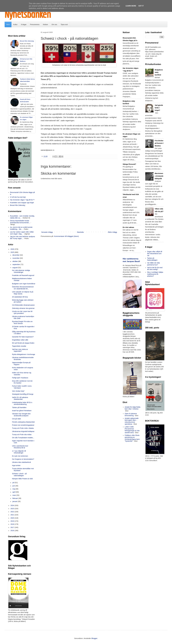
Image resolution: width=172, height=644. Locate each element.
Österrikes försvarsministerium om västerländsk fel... (23, 288)
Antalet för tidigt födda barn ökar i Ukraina (133, 408)
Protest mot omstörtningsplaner (23, 425)
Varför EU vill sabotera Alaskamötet (20, 398)
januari (15, 501)
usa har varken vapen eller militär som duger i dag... (22, 233)
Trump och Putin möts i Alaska (23, 428)
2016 (13, 531)
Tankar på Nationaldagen (152, 259)
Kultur (15, 24)
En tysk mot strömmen (20, 456)
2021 (13, 515)
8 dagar (24, 24)
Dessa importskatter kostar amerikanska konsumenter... (20, 222)
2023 (13, 509)
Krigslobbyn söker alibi (20, 340)
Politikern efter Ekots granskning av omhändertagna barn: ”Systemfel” (132, 438)
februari (15, 498)
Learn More (131, 6)
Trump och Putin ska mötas (22, 435)
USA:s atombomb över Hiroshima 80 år (20, 447)
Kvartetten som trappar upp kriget (22, 203)
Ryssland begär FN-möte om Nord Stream (22, 322)
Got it (141, 6)
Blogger (94, 638)
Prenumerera (35, 24)
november (16, 258)
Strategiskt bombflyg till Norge (23, 394)
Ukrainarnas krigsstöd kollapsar (23, 431)
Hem (8, 24)
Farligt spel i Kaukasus (20, 378)
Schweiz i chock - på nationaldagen (19, 475)
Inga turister (16, 465)
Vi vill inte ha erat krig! (18, 197)
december (16, 255)
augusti (15, 268)
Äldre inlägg (112, 232)
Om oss (54, 24)
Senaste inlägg (47, 232)
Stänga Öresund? (129, 164)
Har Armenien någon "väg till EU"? (22, 200)
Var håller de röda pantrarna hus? (153, 264)
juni (14, 486)
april (14, 492)
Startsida (80, 232)
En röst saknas (128, 227)
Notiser (45, 24)
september (16, 264)
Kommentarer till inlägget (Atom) (66, 236)
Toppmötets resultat (19, 346)
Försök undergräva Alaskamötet (23, 422)
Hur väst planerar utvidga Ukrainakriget (21, 271)
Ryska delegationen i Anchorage (24, 354)
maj (14, 489)
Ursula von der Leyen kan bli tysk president (22, 312)
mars (14, 495)
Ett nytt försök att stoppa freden (23, 343)
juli (14, 483)
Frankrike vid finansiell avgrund (23, 275)
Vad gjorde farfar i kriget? (159, 108)
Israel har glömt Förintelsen (22, 411)
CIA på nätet (16, 419)
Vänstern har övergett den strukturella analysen (21, 415)
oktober (15, 261)
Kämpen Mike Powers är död (22, 479)
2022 (13, 512)
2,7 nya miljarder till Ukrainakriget (19, 452)
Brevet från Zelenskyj (27, 41)
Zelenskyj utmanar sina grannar (23, 308)
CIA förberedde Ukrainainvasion (23, 305)
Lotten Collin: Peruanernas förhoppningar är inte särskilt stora (132, 430)
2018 (13, 524)
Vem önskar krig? (18, 391)
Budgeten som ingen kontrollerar (24, 284)
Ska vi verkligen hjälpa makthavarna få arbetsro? (155, 274)
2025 (13, 252)
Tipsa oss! (64, 24)
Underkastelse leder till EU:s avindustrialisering (22, 403)
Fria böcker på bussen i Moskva (159, 143)
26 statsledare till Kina (20, 297)
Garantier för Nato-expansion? (23, 337)
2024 (13, 505)
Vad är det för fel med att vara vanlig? (155, 269)
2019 (13, 521)
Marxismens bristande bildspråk (159, 176)
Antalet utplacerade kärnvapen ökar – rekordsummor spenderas (132, 421)
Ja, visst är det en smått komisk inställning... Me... (21, 228)
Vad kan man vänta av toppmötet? (20, 350)
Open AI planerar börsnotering (131, 415)
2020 (13, 518)
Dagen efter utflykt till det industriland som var (155, 254)
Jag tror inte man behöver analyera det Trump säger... (23, 237)
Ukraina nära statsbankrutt (21, 462)
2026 (13, 249)
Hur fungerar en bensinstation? (23, 459)
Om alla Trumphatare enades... (23, 438)
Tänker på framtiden (19, 407)
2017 (13, 527)
